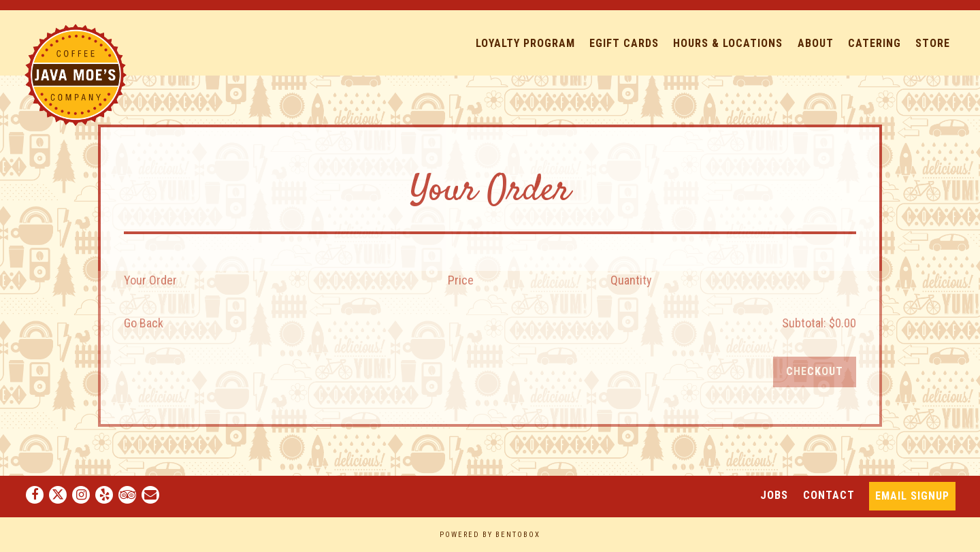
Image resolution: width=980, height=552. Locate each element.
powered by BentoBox (490, 535)
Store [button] (933, 43)
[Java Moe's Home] (76, 74)
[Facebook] (35, 495)
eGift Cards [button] (624, 43)
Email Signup (912, 496)
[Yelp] (104, 495)
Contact (829, 495)
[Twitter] (58, 495)
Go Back (144, 323)
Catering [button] (875, 43)
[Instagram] (81, 495)
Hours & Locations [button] (728, 43)
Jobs (774, 495)
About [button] (816, 43)
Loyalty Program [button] (525, 43)
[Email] (150, 495)
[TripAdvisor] (127, 495)
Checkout (815, 371)
